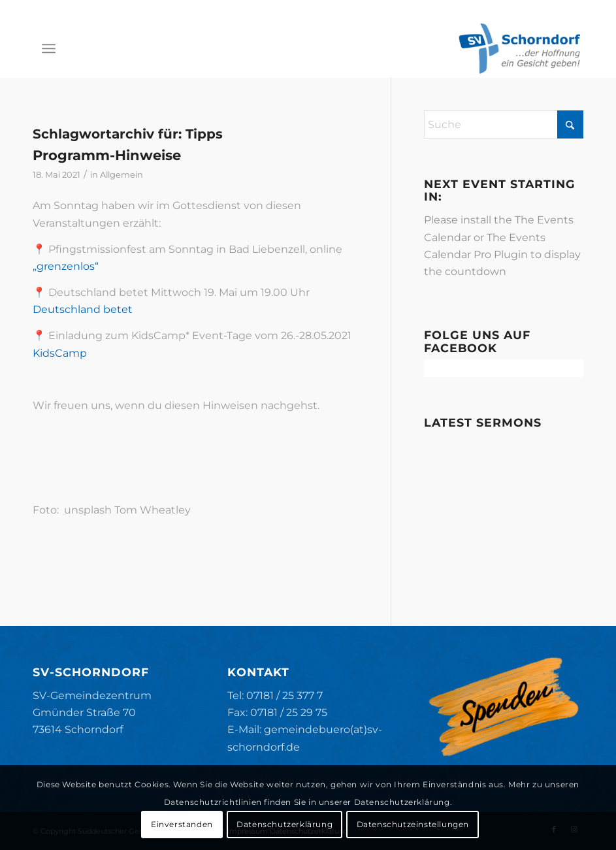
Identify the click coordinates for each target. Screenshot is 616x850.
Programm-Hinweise (107, 155)
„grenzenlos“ (66, 266)
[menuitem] (49, 48)
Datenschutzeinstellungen (413, 824)
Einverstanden (182, 824)
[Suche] (504, 124)
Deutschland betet (83, 309)
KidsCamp (60, 353)
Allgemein (122, 174)
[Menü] (49, 48)
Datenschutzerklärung (284, 824)
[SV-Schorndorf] (519, 48)
